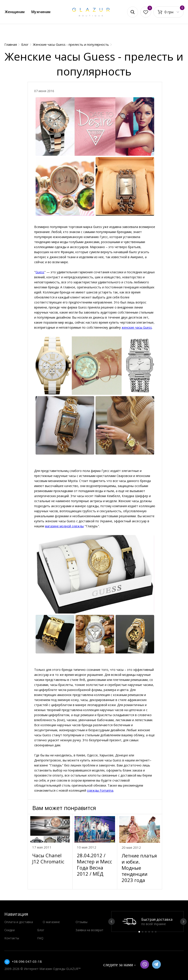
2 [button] (143, 932)
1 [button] (139, 932)
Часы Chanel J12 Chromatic (48, 858)
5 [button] (152, 932)
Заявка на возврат (90, 930)
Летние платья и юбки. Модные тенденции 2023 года (139, 868)
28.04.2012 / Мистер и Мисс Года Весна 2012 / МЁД (94, 864)
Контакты (12, 938)
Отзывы (82, 922)
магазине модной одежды (64, 526)
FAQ (40, 938)
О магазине (51, 922)
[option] (147, 921)
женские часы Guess (137, 327)
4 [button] (149, 932)
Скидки (10, 930)
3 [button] (146, 932)
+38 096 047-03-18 (27, 961)
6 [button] (156, 932)
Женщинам (15, 12)
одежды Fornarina (100, 790)
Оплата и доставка (19, 922)
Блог (41, 930)
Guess (40, 272)
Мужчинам (41, 12)
